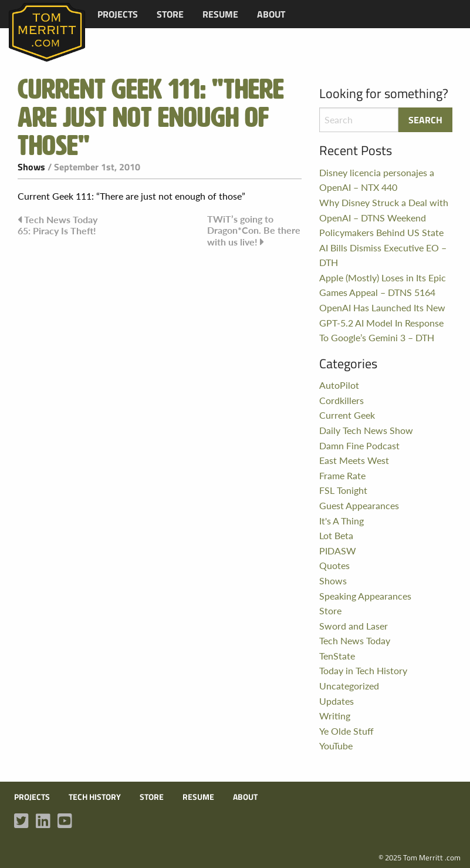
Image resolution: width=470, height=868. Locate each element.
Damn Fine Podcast (359, 445)
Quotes (334, 565)
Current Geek (347, 415)
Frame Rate (342, 475)
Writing (335, 716)
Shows (31, 167)
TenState (337, 656)
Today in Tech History (363, 670)
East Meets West (354, 460)
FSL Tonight (343, 490)
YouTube (336, 746)
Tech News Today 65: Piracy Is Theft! (58, 225)
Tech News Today (355, 640)
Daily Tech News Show (366, 430)
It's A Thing (341, 521)
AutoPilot (339, 385)
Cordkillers (341, 400)
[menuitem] (118, 14)
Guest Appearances (359, 505)
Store (170, 14)
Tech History (95, 797)
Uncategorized (349, 686)
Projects (118, 14)
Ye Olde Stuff (346, 731)
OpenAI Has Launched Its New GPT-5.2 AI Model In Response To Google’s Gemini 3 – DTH (382, 322)
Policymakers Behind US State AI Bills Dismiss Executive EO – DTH (383, 247)
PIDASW (338, 551)
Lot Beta (336, 535)
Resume (220, 14)
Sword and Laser (354, 626)
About (271, 14)
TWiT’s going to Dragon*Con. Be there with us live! (254, 230)
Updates (337, 701)
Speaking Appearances (365, 596)
